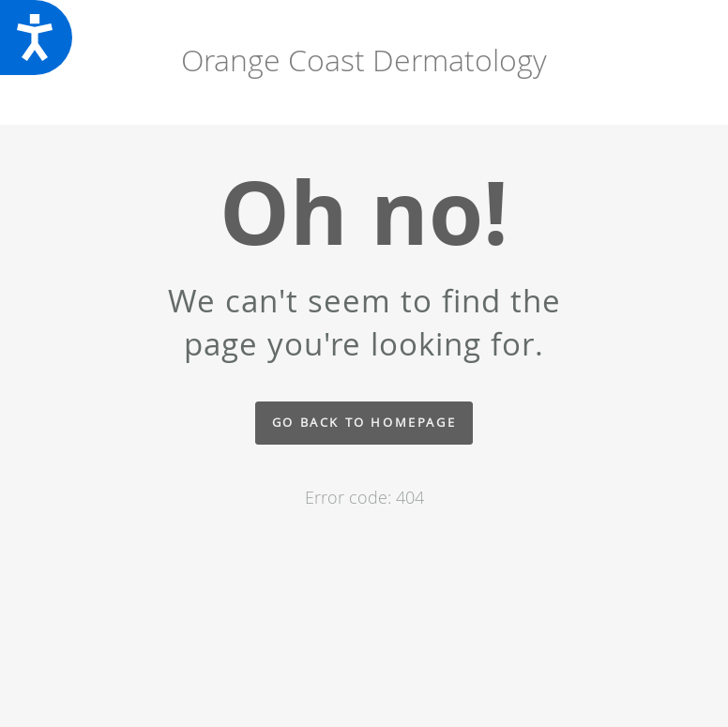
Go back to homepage (364, 423)
